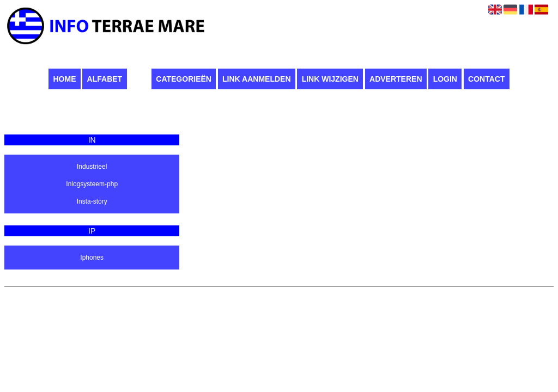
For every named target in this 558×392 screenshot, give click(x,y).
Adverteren (396, 79)
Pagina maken (275, 292)
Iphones (92, 258)
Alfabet (105, 79)
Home (64, 79)
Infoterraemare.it (225, 292)
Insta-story (92, 201)
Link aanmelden (256, 79)
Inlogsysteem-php (92, 184)
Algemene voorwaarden (335, 292)
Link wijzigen (330, 79)
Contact (486, 79)
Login (445, 79)
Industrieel (92, 167)
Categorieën (184, 79)
